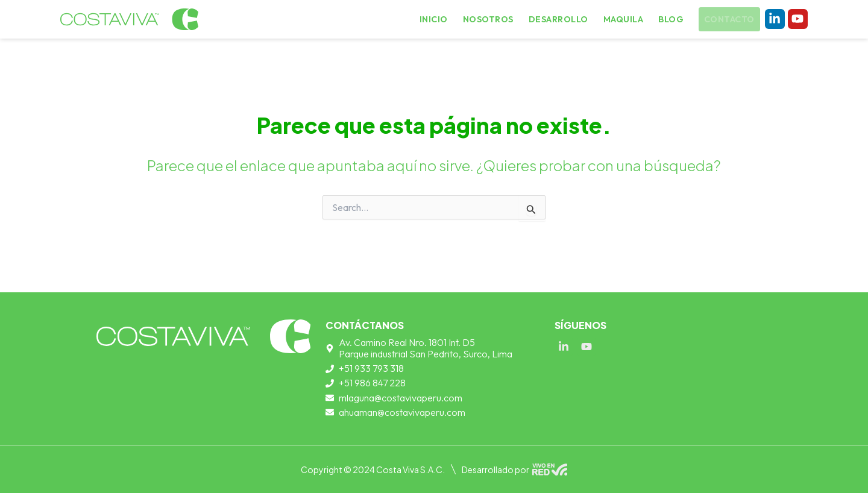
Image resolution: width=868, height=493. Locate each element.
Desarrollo (561, 19)
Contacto (727, 20)
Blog (668, 19)
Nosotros (495, 19)
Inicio (444, 19)
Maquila (622, 19)
